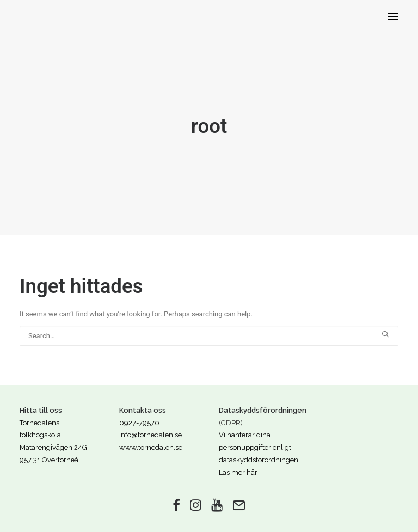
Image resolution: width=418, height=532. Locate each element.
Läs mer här (238, 472)
